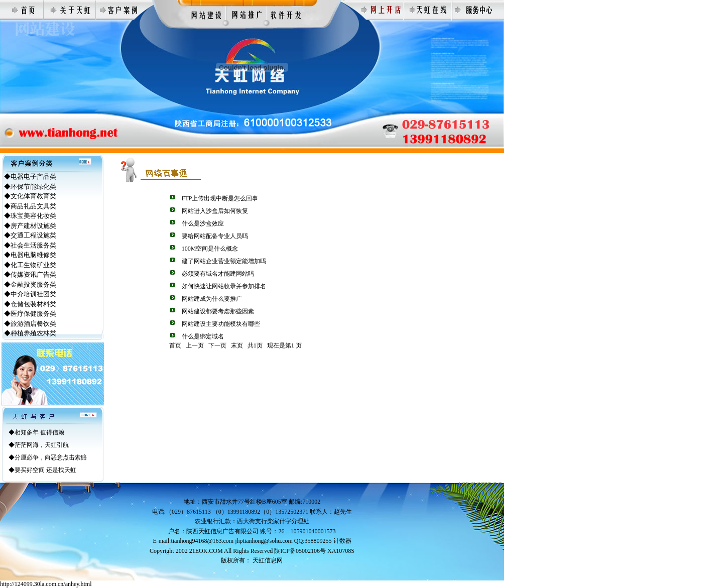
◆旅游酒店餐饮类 (30, 324)
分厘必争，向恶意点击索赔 (51, 457)
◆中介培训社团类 (30, 294)
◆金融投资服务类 (30, 284)
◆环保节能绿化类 (30, 187)
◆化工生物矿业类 (30, 265)
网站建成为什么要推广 (212, 299)
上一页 (195, 345)
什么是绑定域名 (203, 336)
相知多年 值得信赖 (39, 432)
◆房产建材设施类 (30, 226)
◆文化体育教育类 (30, 196)
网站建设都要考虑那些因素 (218, 311)
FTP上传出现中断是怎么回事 (220, 198)
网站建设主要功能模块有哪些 (221, 324)
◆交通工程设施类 (30, 235)
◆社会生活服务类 (30, 245)
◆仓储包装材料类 (30, 304)
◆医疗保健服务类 (30, 314)
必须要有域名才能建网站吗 (218, 274)
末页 (237, 345)
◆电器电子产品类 (30, 177)
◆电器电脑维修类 (30, 255)
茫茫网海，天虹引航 (42, 445)
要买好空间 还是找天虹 (45, 470)
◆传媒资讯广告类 (30, 274)
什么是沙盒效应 (203, 223)
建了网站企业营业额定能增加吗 (224, 261)
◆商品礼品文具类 (30, 206)
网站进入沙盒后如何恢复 (215, 211)
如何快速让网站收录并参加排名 (224, 286)
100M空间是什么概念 (210, 249)
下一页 (217, 345)
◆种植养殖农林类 (30, 333)
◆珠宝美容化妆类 (30, 216)
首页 (175, 345)
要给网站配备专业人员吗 (215, 236)
